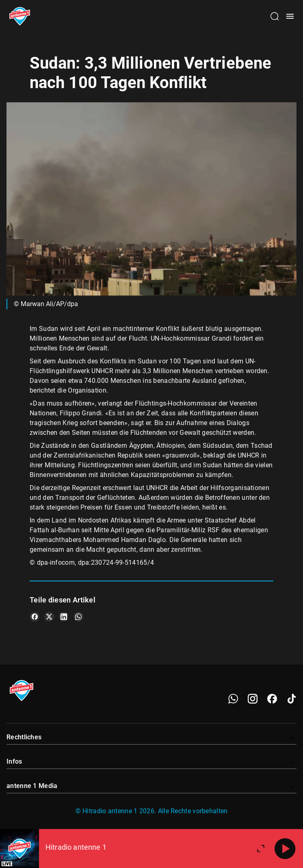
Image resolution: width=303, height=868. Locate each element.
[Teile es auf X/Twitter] (49, 617)
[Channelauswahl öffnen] (275, 16)
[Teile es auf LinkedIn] (64, 617)
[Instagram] (253, 699)
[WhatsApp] (233, 699)
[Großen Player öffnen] (261, 849)
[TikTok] (292, 699)
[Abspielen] (285, 849)
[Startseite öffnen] (20, 16)
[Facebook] (272, 699)
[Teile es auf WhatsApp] (78, 617)
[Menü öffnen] (290, 16)
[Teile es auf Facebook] (35, 617)
